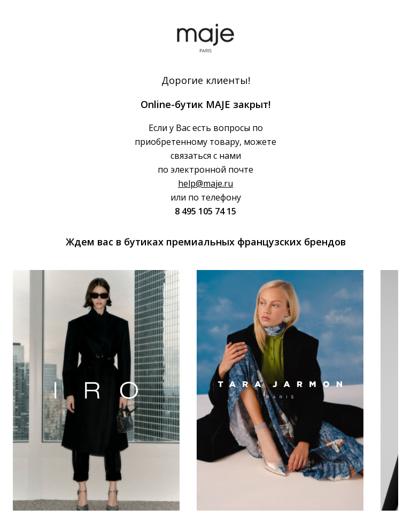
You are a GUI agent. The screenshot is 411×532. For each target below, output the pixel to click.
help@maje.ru (205, 183)
